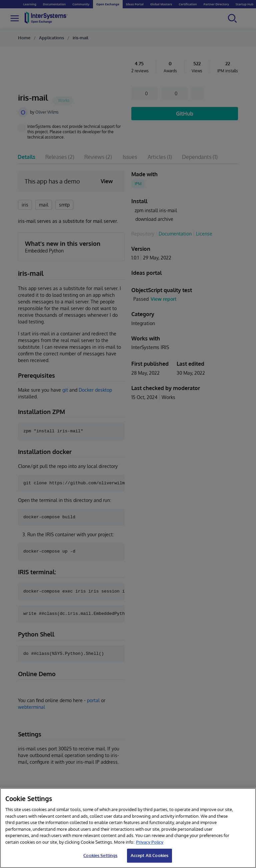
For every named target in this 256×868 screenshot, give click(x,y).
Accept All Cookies (149, 855)
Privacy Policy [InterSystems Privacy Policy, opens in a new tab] (150, 842)
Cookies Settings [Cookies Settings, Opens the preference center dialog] (100, 855)
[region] (128, 828)
